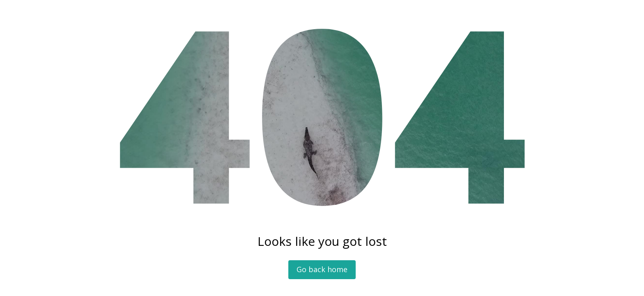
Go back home (322, 269)
